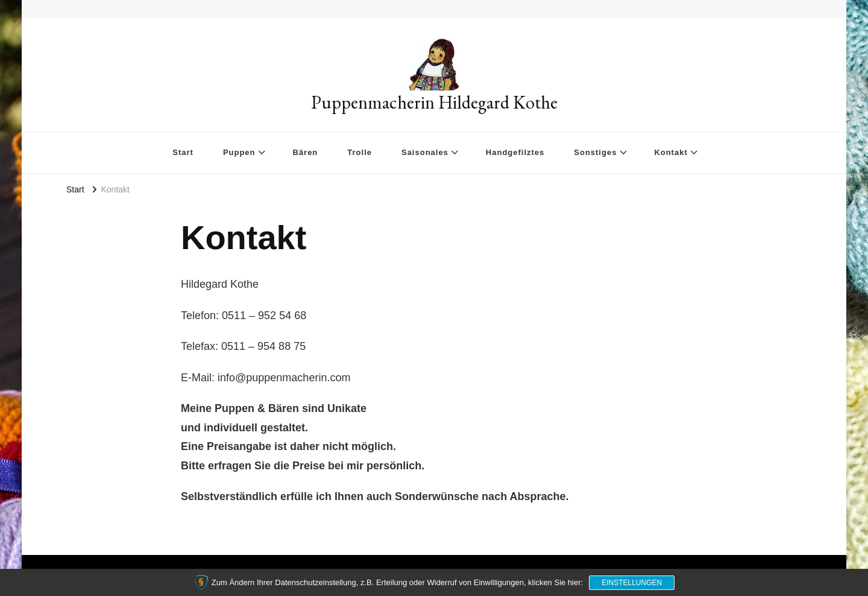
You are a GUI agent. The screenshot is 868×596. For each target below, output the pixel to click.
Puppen (239, 152)
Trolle (360, 152)
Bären (306, 152)
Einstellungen (632, 583)
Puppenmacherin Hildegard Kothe (434, 102)
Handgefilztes (515, 152)
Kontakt (671, 152)
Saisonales (425, 152)
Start (183, 152)
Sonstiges (595, 152)
